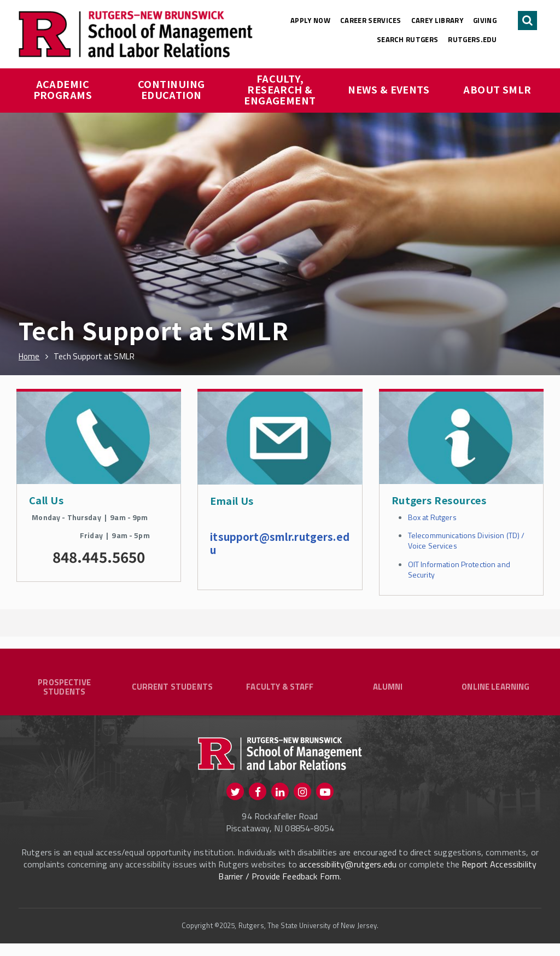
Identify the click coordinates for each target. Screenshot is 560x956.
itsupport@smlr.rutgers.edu (280, 543)
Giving (485, 20)
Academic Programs (63, 89)
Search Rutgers (408, 39)
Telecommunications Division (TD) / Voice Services (466, 540)
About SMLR (497, 89)
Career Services (371, 20)
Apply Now (310, 20)
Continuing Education (173, 89)
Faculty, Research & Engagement (280, 89)
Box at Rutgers (432, 517)
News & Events (389, 89)
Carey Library (437, 20)
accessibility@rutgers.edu (348, 877)
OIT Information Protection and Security (459, 569)
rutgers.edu (472, 39)
